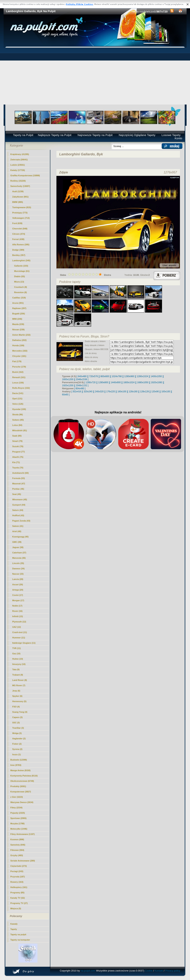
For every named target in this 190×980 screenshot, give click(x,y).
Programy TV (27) (19, 903)
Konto (178, 138)
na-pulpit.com (88, 971)
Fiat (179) (17, 361)
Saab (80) (17, 436)
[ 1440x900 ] (116, 382)
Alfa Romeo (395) (21, 245)
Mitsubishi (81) (20, 430)
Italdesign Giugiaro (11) (24, 643)
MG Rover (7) (19, 685)
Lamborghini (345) (21, 260)
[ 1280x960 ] (129, 376)
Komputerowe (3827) (21, 792)
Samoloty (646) (18, 845)
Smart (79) (17, 441)
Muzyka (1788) (18, 823)
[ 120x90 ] (155, 392)
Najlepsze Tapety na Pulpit (55, 135)
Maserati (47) (19, 484)
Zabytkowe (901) (21, 197)
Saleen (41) (18, 526)
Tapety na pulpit (18, 934)
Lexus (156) (18, 383)
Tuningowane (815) (22, 207)
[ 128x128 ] (144, 392)
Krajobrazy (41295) (20, 154)
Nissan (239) (19, 330)
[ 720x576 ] (93, 376)
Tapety (14, 929)
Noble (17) (17, 606)
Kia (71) (16, 462)
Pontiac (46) (18, 489)
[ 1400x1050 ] (156, 376)
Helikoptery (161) (19, 887)
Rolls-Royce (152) (21, 388)
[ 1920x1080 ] (157, 382)
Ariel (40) (17, 531)
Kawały (14, 924)
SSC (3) (16, 723)
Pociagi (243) (17, 871)
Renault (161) (19, 377)
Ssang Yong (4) (20, 712)
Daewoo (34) (19, 569)
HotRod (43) (18, 515)
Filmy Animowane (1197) (23, 834)
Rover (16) (17, 611)
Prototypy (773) (20, 213)
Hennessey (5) (19, 701)
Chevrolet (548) (20, 229)
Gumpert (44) (19, 505)
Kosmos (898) (17, 839)
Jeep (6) (16, 691)
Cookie (149, 971)
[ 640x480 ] (82, 376)
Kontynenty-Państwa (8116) (24, 776)
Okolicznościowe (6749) (22, 781)
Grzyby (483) (17, 855)
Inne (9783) (16, 765)
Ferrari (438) (18, 239)
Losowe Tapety (171, 135)
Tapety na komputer (20, 940)
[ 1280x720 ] (91, 382)
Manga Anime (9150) (21, 770)
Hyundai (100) (19, 409)
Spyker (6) (17, 696)
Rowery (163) (17, 882)
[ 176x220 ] (110, 392)
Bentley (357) (19, 255)
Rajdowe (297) (19, 308)
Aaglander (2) (19, 739)
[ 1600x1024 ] (129, 382)
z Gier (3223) (17, 797)
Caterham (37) (19, 553)
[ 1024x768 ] (117, 376)
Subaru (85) (18, 420)
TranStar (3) (18, 728)
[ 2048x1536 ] (82, 379)
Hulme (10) (18, 659)
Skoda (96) (18, 414)
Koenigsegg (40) (21, 537)
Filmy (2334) (17, 808)
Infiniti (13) (18, 616)
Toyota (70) (18, 468)
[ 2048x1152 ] (82, 385)
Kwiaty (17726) (18, 170)
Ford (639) (17, 223)
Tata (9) (16, 669)
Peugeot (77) (19, 452)
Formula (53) (19, 478)
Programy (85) (17, 893)
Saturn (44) (18, 510)
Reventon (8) (21, 292)
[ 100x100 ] (166, 392)
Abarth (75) (18, 457)
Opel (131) (17, 399)
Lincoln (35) (18, 563)
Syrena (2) (17, 749)
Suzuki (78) (18, 446)
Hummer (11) (19, 638)
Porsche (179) (19, 367)
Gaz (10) (16, 654)
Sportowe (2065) (19, 818)
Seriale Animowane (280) (23, 861)
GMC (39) (17, 542)
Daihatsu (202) (19, 340)
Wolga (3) (17, 733)
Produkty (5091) (18, 786)
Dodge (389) (18, 250)
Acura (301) (18, 303)
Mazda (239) (18, 324)
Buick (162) (18, 372)
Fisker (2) (17, 744)
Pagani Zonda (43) (21, 521)
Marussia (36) (19, 558)
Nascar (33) (18, 574)
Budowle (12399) (19, 760)
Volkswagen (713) (21, 218)
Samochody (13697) (20, 186)
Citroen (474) (19, 234)
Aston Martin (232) (21, 335)
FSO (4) (16, 707)
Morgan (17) (18, 600)
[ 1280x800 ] (103, 382)
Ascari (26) (18, 584)
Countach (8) (21, 287)
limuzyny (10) (19, 664)
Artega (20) (18, 590)
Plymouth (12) (19, 622)
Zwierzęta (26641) (19, 160)
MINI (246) (17, 319)
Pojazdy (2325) (18, 813)
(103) (21, 266)
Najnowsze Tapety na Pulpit (95, 135)
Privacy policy (173, 971)
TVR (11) (17, 648)
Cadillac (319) (19, 298)
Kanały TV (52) (18, 898)
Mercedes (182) (20, 351)
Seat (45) (17, 494)
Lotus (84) (17, 425)
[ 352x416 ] (77, 392)
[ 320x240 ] (88, 392)
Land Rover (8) (20, 680)
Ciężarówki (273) (19, 866)
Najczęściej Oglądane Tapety (137, 135)
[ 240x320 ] (99, 392)
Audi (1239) (18, 191)
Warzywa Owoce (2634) (22, 802)
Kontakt (159, 971)
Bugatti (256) (19, 314)
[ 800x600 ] (105, 376)
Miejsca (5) (16, 908)
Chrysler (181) (19, 356)
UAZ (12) (17, 627)
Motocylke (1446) (19, 829)
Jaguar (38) (18, 547)
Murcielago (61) (22, 271)
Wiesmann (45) (20, 499)
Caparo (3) (17, 717)
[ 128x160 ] (133, 392)
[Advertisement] (95, 76)
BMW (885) (18, 202)
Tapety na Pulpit (23, 135)
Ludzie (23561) (18, 165)
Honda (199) (18, 345)
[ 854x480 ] (80, 389)
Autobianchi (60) (21, 473)
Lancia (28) (18, 579)
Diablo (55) (20, 276)
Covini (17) (18, 595)
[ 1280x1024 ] (142, 376)
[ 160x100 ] (122, 392)
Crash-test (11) (20, 632)
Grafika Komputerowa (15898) (25, 175)
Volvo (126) (18, 404)
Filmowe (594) (17, 850)
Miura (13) (19, 282)
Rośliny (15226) (18, 181)
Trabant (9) (18, 675)
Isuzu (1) (17, 754)
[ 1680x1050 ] (143, 382)
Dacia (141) (18, 393)
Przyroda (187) (18, 877)
